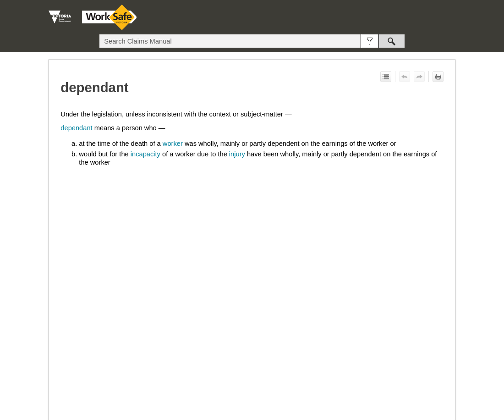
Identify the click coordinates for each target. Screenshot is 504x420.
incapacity (145, 154)
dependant (76, 128)
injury (237, 154)
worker (173, 144)
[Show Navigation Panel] (450, 17)
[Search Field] (252, 41)
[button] (370, 41)
